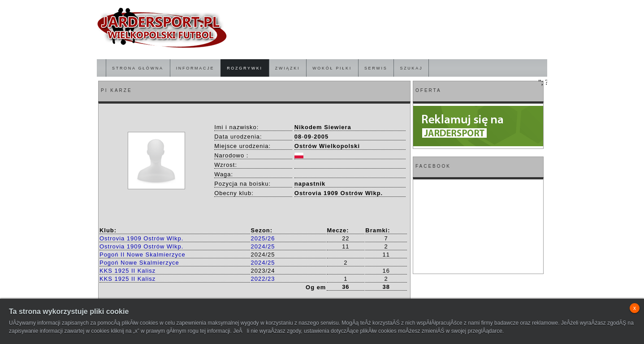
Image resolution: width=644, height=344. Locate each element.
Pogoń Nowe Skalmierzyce (139, 263)
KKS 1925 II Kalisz (128, 271)
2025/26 (263, 238)
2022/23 (263, 279)
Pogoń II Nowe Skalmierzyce (143, 255)
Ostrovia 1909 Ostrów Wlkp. (141, 238)
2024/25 (263, 246)
